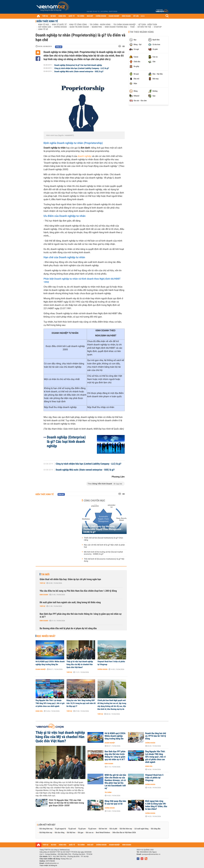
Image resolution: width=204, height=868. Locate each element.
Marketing (97, 27)
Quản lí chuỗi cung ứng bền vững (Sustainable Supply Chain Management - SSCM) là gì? (103, 529)
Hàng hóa (39, 711)
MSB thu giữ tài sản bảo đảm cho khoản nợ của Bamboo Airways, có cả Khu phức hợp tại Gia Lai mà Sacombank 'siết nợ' (115, 782)
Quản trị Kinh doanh (79, 27)
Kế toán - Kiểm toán (148, 25)
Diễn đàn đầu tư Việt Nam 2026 (124, 833)
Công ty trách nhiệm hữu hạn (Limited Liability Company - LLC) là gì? (82, 68)
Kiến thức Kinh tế (47, 21)
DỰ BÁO (53, 16)
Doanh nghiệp (41, 669)
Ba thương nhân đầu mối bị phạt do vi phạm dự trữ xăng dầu (68, 628)
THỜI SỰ (45, 16)
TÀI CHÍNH (81, 16)
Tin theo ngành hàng (142, 32)
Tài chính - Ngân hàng (100, 25)
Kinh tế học (44, 25)
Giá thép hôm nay (46, 833)
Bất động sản (45, 27)
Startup (158, 27)
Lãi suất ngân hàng (141, 829)
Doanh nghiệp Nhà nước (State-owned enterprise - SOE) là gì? (79, 71)
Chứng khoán (60, 27)
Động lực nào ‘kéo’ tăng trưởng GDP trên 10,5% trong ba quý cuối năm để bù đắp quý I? (81, 703)
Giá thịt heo (71, 833)
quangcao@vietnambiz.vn (151, 854)
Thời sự (42, 583)
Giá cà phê (113, 829)
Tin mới (45, 574)
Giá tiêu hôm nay (126, 829)
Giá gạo (81, 833)
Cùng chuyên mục (94, 501)
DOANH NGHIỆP (114, 16)
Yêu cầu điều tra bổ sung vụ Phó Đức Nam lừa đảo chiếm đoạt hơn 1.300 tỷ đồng (78, 591)
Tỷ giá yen (82, 829)
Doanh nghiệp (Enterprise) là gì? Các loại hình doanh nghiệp (78, 65)
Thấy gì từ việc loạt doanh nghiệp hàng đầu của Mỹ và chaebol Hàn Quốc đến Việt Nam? (80, 664)
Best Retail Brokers (103, 833)
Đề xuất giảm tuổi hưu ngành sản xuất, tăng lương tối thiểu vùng (70, 602)
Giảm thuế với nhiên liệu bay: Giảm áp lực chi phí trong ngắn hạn (70, 579)
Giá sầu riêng (59, 833)
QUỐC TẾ (72, 16)
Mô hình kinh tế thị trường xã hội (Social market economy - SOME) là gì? (103, 553)
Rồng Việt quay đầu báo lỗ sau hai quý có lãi (115, 802)
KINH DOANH (126, 16)
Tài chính (108, 792)
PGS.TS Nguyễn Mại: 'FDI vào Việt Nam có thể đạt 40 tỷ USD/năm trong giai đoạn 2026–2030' (66, 803)
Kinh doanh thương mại (116, 27)
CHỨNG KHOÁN (101, 16)
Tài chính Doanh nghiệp (125, 25)
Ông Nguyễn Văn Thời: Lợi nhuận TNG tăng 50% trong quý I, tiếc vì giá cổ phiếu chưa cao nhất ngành (50, 703)
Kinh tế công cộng (78, 25)
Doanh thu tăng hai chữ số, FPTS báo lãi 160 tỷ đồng (156, 736)
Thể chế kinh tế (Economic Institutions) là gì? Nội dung (104, 560)
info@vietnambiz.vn (52, 863)
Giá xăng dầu (156, 829)
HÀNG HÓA (62, 16)
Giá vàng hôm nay (46, 829)
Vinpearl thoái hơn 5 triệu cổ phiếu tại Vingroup (111, 663)
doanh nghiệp (84, 156)
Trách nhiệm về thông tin (48, 865)
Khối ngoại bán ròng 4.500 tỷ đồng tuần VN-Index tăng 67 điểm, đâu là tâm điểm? (156, 805)
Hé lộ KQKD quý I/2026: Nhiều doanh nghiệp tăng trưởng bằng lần (50, 663)
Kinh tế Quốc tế (59, 25)
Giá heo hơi (103, 829)
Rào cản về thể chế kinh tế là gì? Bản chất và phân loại (104, 546)
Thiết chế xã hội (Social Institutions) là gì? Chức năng (104, 539)
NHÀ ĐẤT (90, 16)
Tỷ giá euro (92, 829)
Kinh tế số (43, 29)
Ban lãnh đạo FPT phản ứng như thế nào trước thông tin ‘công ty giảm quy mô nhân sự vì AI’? (81, 615)
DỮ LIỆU (136, 16)
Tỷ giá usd (72, 829)
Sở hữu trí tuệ (144, 27)
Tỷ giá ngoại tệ (60, 829)
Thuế (132, 27)
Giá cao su (90, 833)
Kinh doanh (44, 595)
